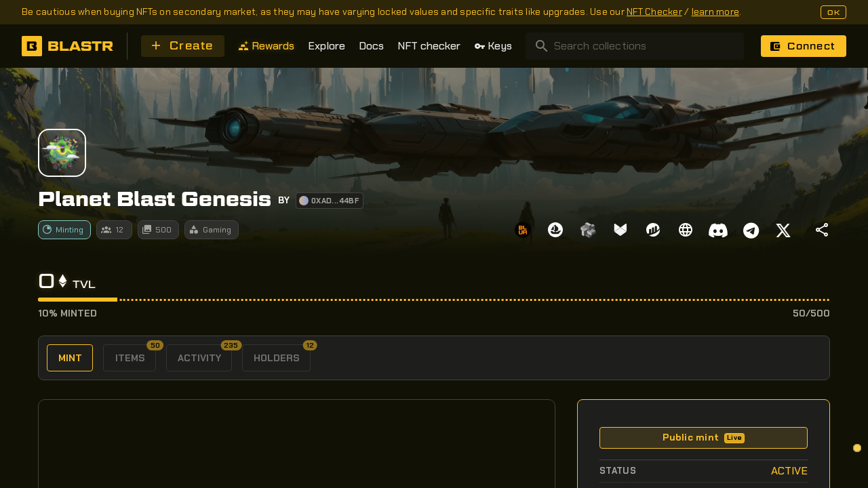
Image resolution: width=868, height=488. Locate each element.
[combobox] (635, 46)
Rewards (266, 46)
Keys (493, 46)
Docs (371, 46)
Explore (327, 46)
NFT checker (429, 46)
